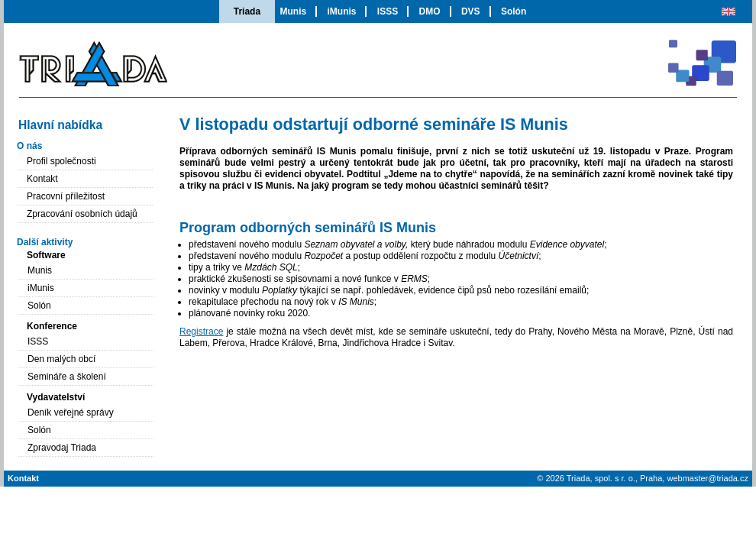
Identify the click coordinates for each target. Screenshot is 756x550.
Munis (293, 11)
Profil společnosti (61, 161)
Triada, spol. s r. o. (601, 478)
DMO (430, 11)
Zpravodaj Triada (62, 448)
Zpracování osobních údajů (82, 214)
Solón (514, 11)
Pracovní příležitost (66, 196)
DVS (471, 11)
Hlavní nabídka (60, 125)
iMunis (341, 11)
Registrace (201, 332)
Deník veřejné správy (71, 412)
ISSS (388, 11)
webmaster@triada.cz (708, 478)
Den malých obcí (61, 359)
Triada (247, 11)
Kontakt (42, 179)
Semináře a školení (67, 377)
